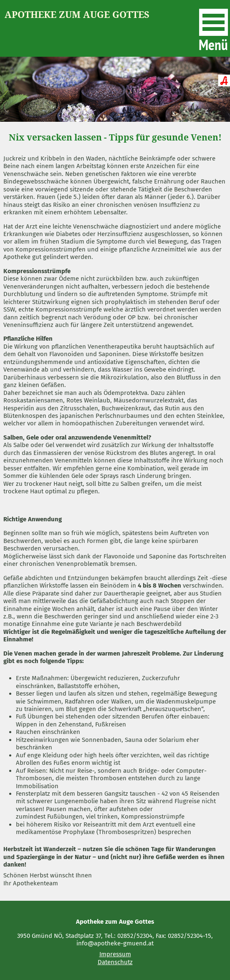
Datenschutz (115, 962)
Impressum (115, 954)
